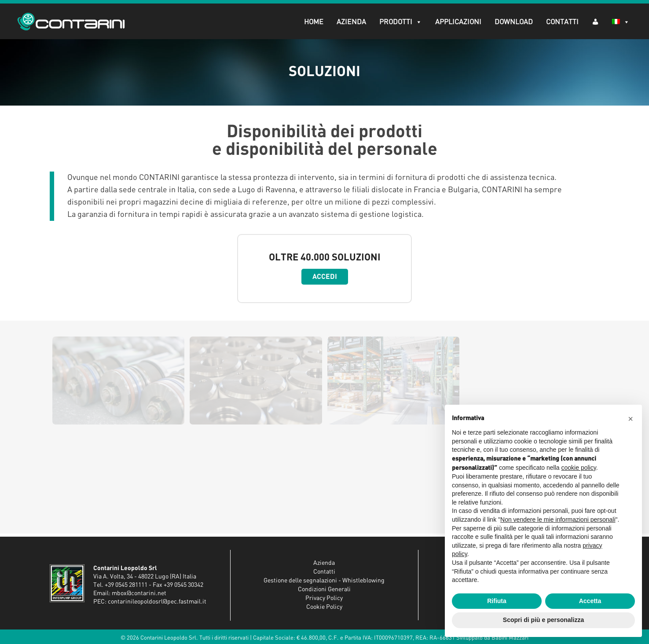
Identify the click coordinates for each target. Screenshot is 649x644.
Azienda (351, 22)
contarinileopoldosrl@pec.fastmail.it (157, 602)
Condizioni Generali (324, 589)
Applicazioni (458, 22)
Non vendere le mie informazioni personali (558, 520)
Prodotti (400, 22)
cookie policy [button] (579, 468)
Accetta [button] (590, 601)
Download (513, 22)
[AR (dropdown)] (595, 21)
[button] (631, 419)
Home (313, 22)
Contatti (562, 22)
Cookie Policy (324, 607)
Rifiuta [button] (497, 601)
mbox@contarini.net (139, 593)
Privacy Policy (324, 598)
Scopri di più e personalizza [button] (543, 620)
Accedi (325, 277)
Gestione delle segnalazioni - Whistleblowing (324, 581)
